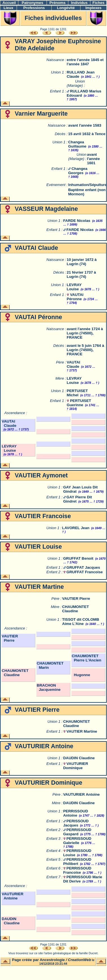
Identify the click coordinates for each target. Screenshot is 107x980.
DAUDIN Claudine (79, 758)
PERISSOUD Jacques (76, 823)
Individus (79, 3)
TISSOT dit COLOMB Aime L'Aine (81, 622)
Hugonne (81, 675)
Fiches (99, 3)
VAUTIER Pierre (76, 599)
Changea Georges (78, 171)
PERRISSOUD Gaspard (77, 832)
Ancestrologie (52, 960)
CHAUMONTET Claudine (76, 609)
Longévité (66, 8)
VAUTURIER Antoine (82, 794)
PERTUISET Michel (77, 393)
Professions (34, 8)
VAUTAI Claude (73, 364)
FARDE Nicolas (77, 221)
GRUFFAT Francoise (85, 572)
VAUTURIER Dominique (76, 766)
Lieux (8, 8)
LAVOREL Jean (76, 528)
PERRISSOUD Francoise (77, 870)
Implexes (93, 8)
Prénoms (57, 3)
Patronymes (32, 3)
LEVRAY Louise (74, 287)
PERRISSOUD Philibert (77, 862)
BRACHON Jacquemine (49, 687)
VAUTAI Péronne (75, 297)
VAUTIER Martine (82, 731)
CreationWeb (80, 960)
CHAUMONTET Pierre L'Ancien (87, 658)
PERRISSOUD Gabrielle (77, 841)
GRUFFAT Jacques (83, 567)
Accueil (9, 3)
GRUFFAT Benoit (78, 558)
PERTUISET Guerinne (79, 403)
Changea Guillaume (77, 144)
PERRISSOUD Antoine (76, 813)
